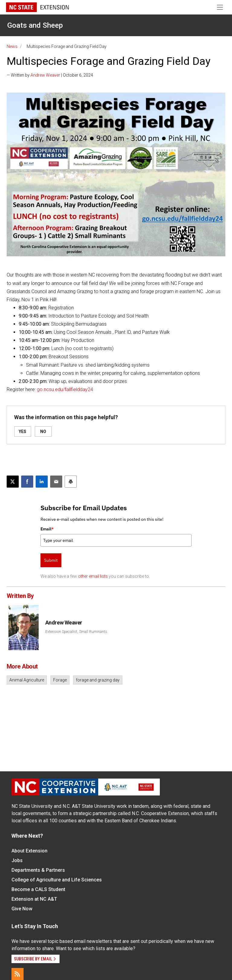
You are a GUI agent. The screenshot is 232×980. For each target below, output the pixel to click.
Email (47, 529)
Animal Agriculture (27, 680)
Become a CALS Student (38, 889)
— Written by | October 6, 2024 (50, 75)
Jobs (17, 860)
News (12, 46)
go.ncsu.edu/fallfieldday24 (65, 389)
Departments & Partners (38, 870)
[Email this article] (56, 482)
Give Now (22, 909)
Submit (51, 560)
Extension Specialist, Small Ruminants (76, 632)
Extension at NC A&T (34, 899)
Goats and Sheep (35, 25)
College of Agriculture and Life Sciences (57, 880)
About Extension (29, 851)
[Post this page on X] (13, 482)
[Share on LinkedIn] (42, 482)
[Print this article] (71, 482)
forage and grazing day (98, 680)
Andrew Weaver (45, 75)
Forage (60, 680)
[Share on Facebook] (27, 482)
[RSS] (18, 974)
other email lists (93, 576)
